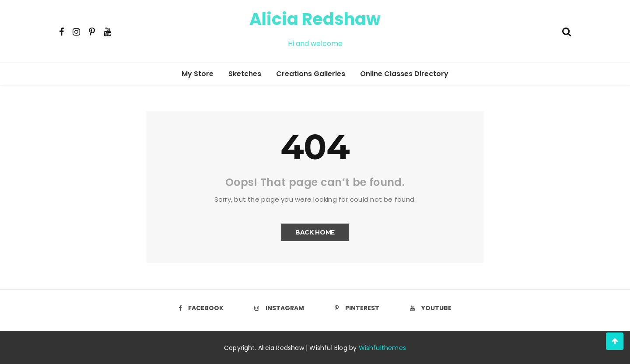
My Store (198, 74)
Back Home (315, 232)
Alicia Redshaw (315, 19)
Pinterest (357, 308)
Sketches (245, 74)
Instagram (279, 308)
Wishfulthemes (383, 348)
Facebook (201, 308)
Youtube (431, 308)
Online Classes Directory (404, 74)
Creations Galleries (311, 74)
